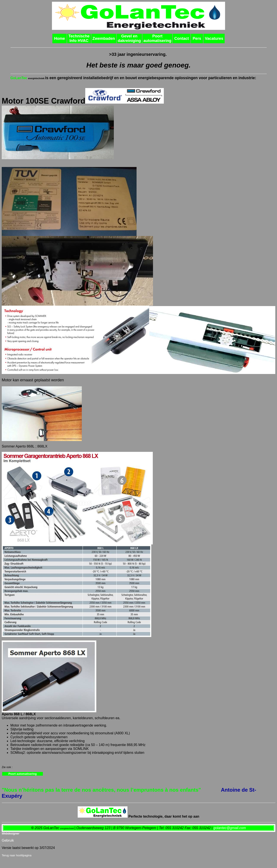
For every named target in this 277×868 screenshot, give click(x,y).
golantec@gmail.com (230, 828)
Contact (181, 39)
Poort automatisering (157, 38)
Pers (197, 39)
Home (60, 39)
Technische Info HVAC (79, 38)
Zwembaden (104, 39)
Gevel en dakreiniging (129, 38)
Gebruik (8, 840)
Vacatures (214, 39)
